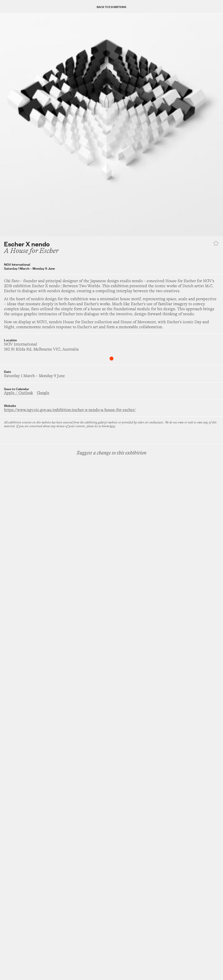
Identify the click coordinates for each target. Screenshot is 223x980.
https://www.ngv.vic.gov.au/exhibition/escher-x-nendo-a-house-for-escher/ (70, 410)
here (112, 426)
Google (43, 393)
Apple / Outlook (18, 393)
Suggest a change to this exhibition (112, 453)
